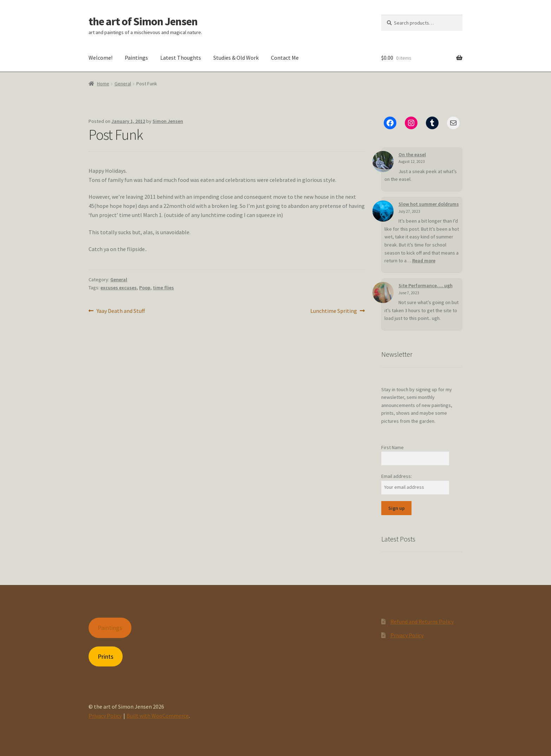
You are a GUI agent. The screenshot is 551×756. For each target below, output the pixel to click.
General (123, 84)
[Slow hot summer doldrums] (383, 211)
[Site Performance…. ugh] (373, 287)
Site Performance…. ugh (411, 285)
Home (103, 84)
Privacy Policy (407, 635)
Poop (145, 288)
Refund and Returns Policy (422, 622)
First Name (393, 447)
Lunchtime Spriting (334, 311)
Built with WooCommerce (158, 716)
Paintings (136, 58)
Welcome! (101, 58)
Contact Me (285, 58)
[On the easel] (383, 162)
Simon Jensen (168, 121)
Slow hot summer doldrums (429, 204)
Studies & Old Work (236, 58)
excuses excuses (119, 288)
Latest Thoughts (181, 58)
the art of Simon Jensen (143, 21)
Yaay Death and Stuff (121, 311)
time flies (163, 288)
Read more (424, 261)
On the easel (412, 155)
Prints (106, 656)
